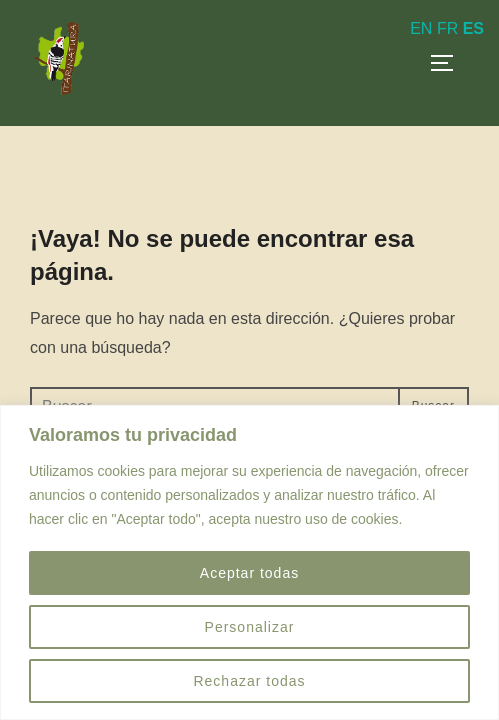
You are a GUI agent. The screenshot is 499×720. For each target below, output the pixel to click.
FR (447, 28)
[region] (249, 562)
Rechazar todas (249, 681)
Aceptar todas (249, 573)
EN (421, 28)
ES (473, 28)
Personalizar (250, 627)
